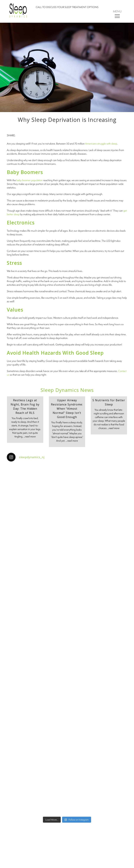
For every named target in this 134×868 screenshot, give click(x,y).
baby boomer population (29, 180)
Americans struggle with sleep (101, 144)
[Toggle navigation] (117, 14)
